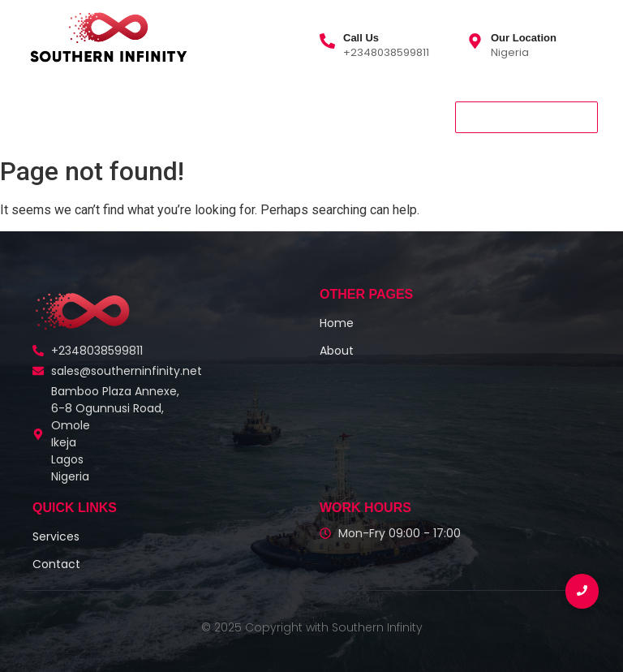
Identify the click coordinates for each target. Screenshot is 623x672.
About (109, 117)
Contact (252, 117)
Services (180, 117)
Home (47, 117)
